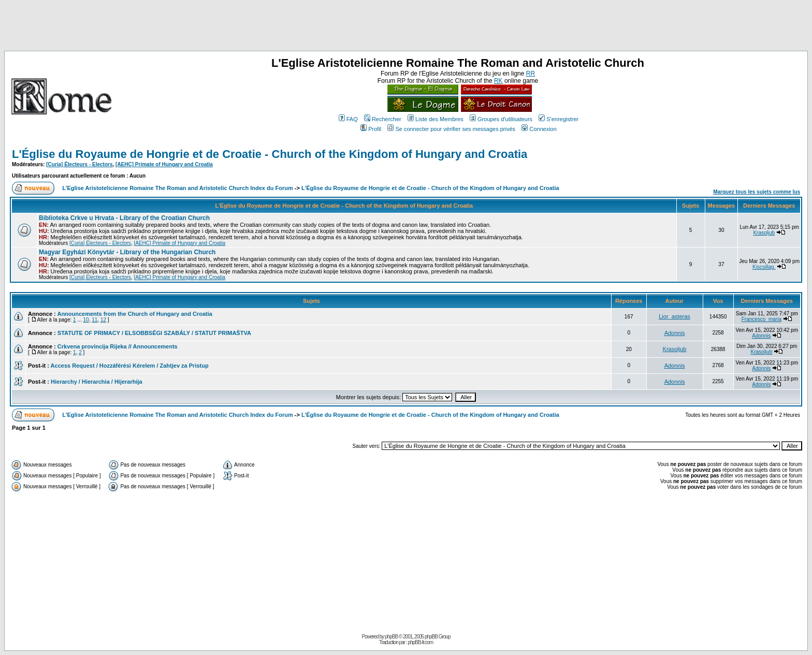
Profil (371, 129)
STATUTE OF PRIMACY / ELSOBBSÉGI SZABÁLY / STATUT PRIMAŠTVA (154, 333)
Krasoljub (764, 233)
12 (103, 320)
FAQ (348, 119)
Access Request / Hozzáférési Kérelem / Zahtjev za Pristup (130, 366)
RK (498, 81)
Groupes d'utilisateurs (501, 119)
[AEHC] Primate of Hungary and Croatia (164, 164)
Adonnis (675, 333)
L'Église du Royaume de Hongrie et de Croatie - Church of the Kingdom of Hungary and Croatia (270, 154)
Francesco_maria (762, 319)
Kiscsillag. (764, 267)
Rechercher (383, 119)
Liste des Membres (436, 119)
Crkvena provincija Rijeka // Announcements (118, 346)
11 (95, 320)
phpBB (391, 637)
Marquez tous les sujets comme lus (757, 192)
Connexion (539, 129)
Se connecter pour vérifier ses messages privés (451, 129)
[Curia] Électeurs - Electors (79, 164)
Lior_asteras (675, 316)
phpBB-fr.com (420, 642)
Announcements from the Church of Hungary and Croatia (134, 314)
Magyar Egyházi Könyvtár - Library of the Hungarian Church (127, 252)
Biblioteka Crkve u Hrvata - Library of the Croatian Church (124, 218)
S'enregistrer (559, 119)
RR (531, 74)
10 (86, 320)
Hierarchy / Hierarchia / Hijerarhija (97, 382)
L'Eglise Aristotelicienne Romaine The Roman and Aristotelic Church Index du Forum (178, 188)
